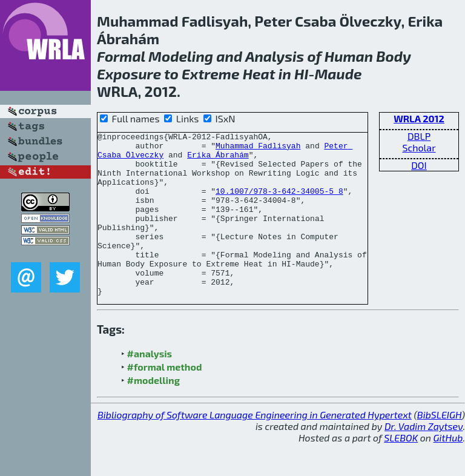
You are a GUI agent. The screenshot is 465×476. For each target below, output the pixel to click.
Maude (338, 74)
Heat (259, 74)
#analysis (150, 386)
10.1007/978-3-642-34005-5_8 (279, 203)
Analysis (275, 56)
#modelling (153, 413)
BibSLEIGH (439, 447)
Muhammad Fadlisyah (258, 149)
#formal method (165, 399)
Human (349, 56)
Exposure (129, 74)
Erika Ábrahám (218, 160)
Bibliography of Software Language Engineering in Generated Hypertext (255, 447)
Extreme (210, 74)
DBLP (419, 136)
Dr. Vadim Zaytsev (424, 459)
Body (394, 56)
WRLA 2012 (419, 118)
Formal (121, 56)
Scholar (419, 147)
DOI (419, 165)
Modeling (181, 56)
